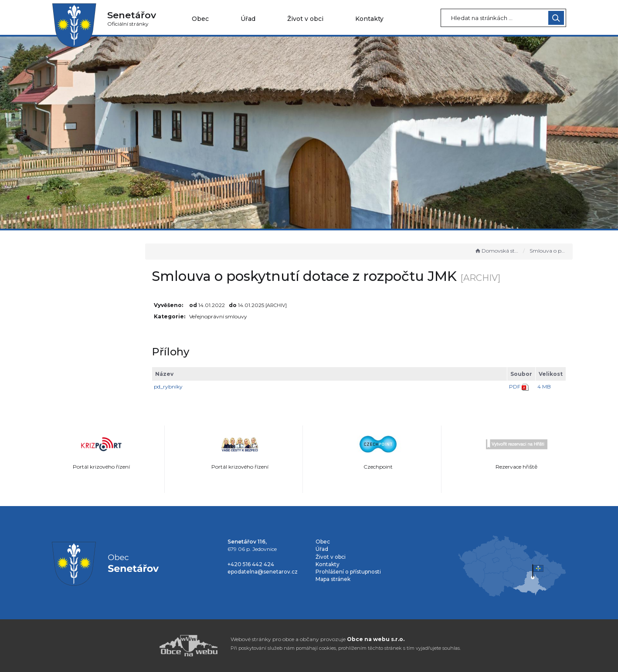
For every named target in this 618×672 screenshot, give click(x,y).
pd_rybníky (208, 387)
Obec (200, 19)
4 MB (544, 387)
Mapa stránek (333, 579)
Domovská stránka (497, 251)
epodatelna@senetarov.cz (263, 572)
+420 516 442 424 (251, 564)
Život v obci (305, 19)
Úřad (248, 19)
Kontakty (369, 19)
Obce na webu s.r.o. (376, 639)
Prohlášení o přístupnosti (348, 572)
